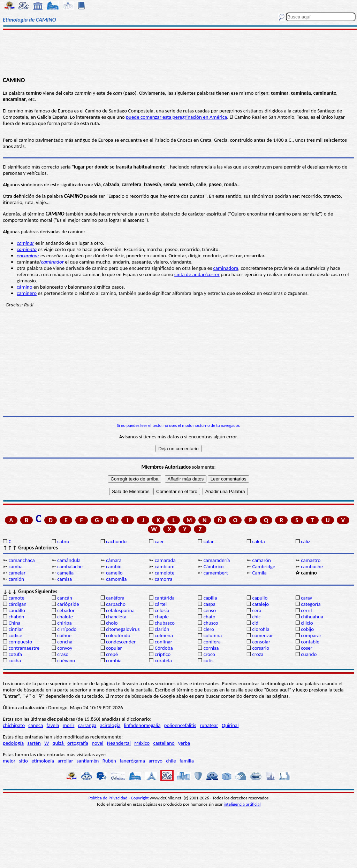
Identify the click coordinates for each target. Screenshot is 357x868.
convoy (65, 648)
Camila (259, 573)
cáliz (305, 541)
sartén (34, 743)
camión (16, 579)
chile (171, 761)
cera (257, 610)
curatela (163, 660)
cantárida (165, 598)
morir (69, 725)
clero (209, 629)
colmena (164, 635)
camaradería (217, 560)
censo (210, 610)
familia (187, 761)
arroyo (155, 761)
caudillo (17, 610)
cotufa (15, 654)
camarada (165, 560)
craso (63, 654)
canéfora (115, 598)
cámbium (165, 566)
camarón (261, 560)
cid (255, 623)
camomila (116, 579)
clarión (162, 629)
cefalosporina (120, 610)
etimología (43, 761)
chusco (211, 623)
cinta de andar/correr (197, 274)
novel (97, 743)
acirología (110, 725)
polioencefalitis (180, 725)
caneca (36, 725)
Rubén (109, 761)
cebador (66, 610)
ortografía (78, 743)
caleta (258, 541)
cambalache (70, 566)
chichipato (14, 725)
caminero (27, 293)
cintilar (16, 629)
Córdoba (164, 648)
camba (15, 566)
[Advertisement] (178, 53)
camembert (216, 573)
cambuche (312, 566)
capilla (210, 598)
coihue (64, 635)
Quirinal (230, 725)
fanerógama (132, 761)
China (14, 623)
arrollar (65, 761)
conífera (212, 642)
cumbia (114, 660)
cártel (161, 604)
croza (258, 654)
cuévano (66, 660)
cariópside (68, 604)
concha (65, 642)
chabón (16, 617)
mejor (9, 761)
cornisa (211, 648)
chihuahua (312, 617)
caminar (25, 243)
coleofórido (118, 635)
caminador (52, 262)
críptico (163, 654)
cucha (15, 660)
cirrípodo (67, 629)
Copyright (140, 798)
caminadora (226, 268)
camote (16, 598)
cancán (65, 598)
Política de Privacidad (109, 798)
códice (15, 635)
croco (209, 654)
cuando (309, 654)
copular (114, 648)
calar (209, 541)
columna (213, 635)
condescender (121, 642)
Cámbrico (214, 566)
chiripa (64, 623)
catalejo (260, 604)
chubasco (165, 623)
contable (310, 642)
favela (53, 725)
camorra (164, 579)
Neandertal (119, 743)
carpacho (116, 604)
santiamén (88, 761)
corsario (261, 648)
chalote (65, 617)
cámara (114, 560)
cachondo (116, 541)
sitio (23, 761)
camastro (311, 560)
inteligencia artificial (242, 804)
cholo (112, 623)
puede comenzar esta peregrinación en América (176, 117)
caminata (27, 249)
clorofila (261, 629)
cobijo (307, 629)
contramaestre (24, 648)
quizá (59, 743)
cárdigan (17, 604)
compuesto (20, 642)
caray (306, 598)
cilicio (307, 623)
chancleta (116, 617)
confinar (164, 642)
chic (256, 617)
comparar (311, 635)
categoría (311, 604)
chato (210, 617)
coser (307, 648)
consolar (261, 642)
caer (159, 541)
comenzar (263, 635)
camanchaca (21, 560)
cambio (114, 566)
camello (114, 573)
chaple (162, 617)
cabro (63, 541)
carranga (87, 725)
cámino (25, 287)
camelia (65, 573)
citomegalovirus (123, 629)
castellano (164, 743)
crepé (112, 654)
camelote (165, 573)
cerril (306, 610)
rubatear (209, 725)
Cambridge (264, 566)
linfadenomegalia (142, 725)
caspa (210, 604)
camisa (64, 579)
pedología (13, 743)
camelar (17, 573)
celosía (162, 610)
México (142, 743)
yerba (184, 743)
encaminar (28, 256)
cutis (208, 660)
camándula (69, 560)
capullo (260, 598)
